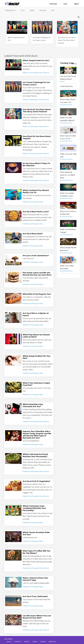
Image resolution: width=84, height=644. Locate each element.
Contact (19, 642)
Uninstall (56, 642)
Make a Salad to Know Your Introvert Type (36, 578)
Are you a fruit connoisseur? (36, 255)
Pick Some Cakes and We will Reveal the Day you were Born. (38, 273)
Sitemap (46, 642)
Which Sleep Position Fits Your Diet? (37, 356)
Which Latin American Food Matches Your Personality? (36, 454)
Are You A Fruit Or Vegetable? (37, 480)
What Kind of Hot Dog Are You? (38, 294)
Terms (37, 642)
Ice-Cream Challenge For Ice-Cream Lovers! (37, 83)
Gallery (43, 11)
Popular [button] (54, 4)
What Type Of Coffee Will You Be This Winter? (37, 551)
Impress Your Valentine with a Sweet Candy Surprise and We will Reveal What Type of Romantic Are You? (37, 434)
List (53, 11)
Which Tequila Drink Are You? (37, 60)
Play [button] (66, 4)
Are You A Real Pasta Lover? (36, 211)
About (10, 642)
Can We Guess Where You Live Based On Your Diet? (37, 615)
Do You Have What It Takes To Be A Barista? (37, 164)
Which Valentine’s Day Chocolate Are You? (33, 405)
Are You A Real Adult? (33, 233)
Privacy (28, 642)
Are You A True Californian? (36, 595)
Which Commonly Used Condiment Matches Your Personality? (35, 507)
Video (32, 11)
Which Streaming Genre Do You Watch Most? (68, 175)
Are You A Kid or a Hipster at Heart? (36, 314)
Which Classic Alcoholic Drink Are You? (37, 532)
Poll (23, 11)
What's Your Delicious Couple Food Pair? (37, 383)
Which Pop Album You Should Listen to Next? (37, 335)
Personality (10, 11)
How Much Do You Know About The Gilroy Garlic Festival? (67, 40)
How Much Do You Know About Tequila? (37, 137)
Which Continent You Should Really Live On (37, 191)
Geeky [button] (77, 4)
